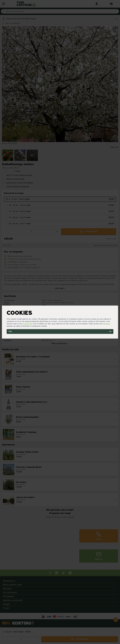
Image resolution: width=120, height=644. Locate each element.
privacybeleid (27, 324)
